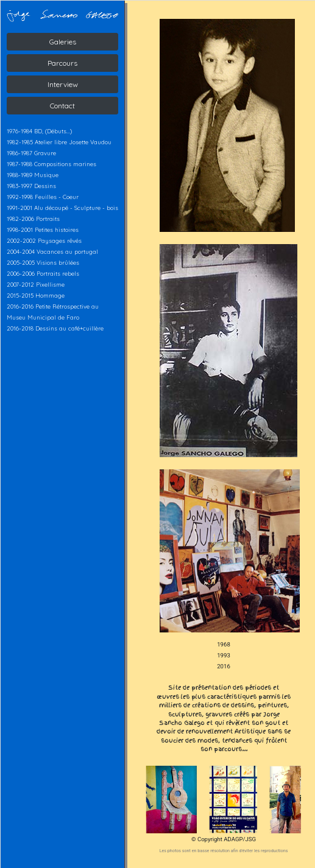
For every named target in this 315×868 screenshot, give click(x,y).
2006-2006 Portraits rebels (43, 273)
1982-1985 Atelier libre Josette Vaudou (59, 142)
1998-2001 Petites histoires (43, 229)
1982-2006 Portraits (33, 219)
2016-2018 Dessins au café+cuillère (55, 328)
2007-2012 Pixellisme (36, 284)
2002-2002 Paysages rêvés (44, 240)
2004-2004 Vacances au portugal (52, 251)
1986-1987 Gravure (31, 153)
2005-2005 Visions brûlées (43, 262)
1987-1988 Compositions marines (51, 164)
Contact (62, 106)
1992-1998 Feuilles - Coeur (43, 197)
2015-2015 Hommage (36, 295)
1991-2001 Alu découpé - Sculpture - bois (62, 208)
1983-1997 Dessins (31, 186)
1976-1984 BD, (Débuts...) (39, 131)
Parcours (62, 63)
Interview (63, 84)
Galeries (63, 42)
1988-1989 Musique (33, 175)
